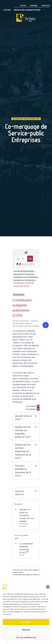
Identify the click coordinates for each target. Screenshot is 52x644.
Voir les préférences (26, 637)
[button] (48, 587)
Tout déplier (32, 409)
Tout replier (33, 406)
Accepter (26, 622)
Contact (46, 6)
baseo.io (36, 575)
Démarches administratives (26, 119)
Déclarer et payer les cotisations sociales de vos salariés (27, 515)
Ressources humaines (24, 274)
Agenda (34, 6)
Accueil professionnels (24, 271)
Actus (23, 6)
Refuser (26, 630)
